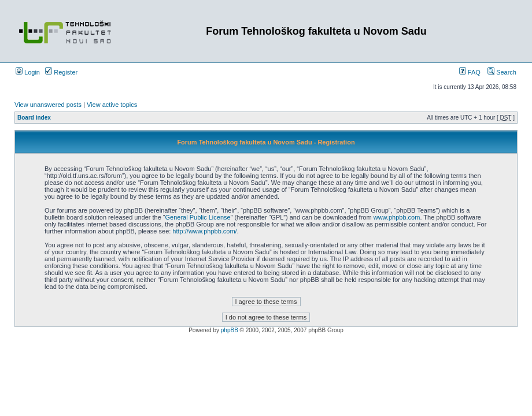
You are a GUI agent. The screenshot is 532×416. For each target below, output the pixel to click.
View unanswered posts (48, 105)
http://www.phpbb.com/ (204, 231)
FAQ (470, 72)
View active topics (112, 105)
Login (28, 72)
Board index (34, 118)
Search (502, 72)
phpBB (230, 330)
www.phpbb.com (397, 217)
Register (61, 72)
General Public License (198, 217)
